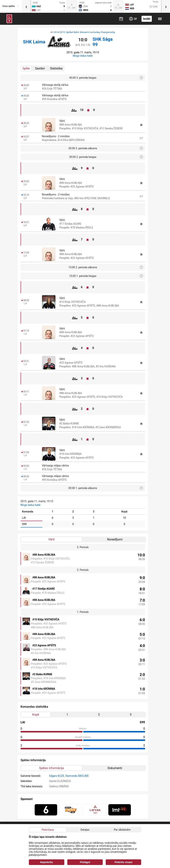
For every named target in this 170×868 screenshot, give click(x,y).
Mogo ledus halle (83, 56)
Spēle (26, 68)
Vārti (51, 539)
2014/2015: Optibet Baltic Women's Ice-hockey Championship (84, 32)
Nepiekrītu (46, 862)
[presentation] (26, 6)
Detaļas (85, 830)
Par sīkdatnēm (122, 830)
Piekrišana (48, 830)
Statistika (56, 68)
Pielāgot (85, 862)
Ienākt (147, 19)
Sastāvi (40, 68)
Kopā (36, 715)
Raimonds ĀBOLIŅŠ (77, 776)
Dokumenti (115, 768)
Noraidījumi (115, 539)
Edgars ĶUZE (57, 776)
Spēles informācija (52, 768)
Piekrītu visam (123, 862)
